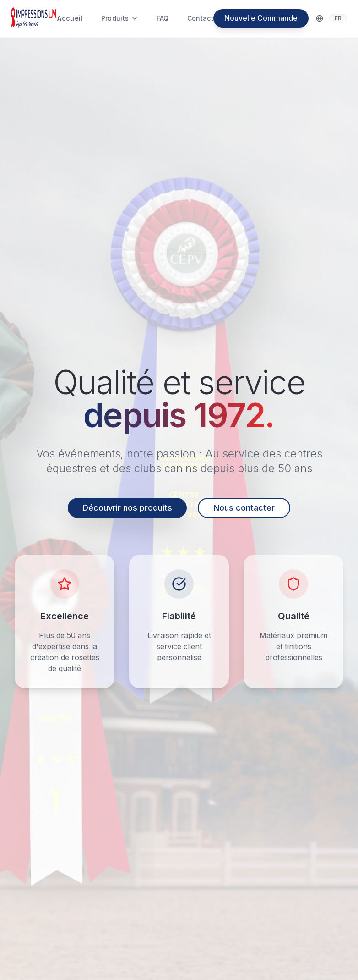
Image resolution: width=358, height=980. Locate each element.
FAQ (162, 18)
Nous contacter (244, 508)
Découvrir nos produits (127, 508)
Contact (200, 18)
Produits (120, 18)
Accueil (70, 18)
